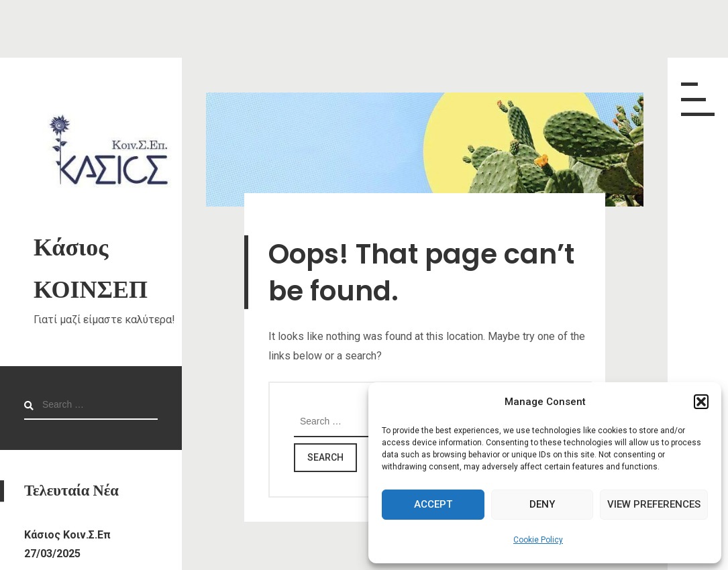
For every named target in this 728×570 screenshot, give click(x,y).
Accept (433, 504)
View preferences (654, 504)
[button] (701, 402)
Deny (542, 504)
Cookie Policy (538, 540)
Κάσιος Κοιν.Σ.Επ (67, 535)
